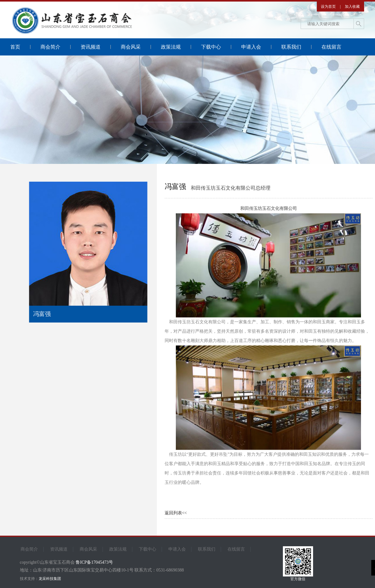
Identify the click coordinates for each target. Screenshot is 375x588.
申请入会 (251, 47)
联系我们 (291, 47)
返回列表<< (176, 513)
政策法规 (171, 47)
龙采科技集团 (50, 579)
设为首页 (328, 7)
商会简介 (50, 47)
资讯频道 (91, 47)
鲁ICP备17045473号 (94, 562)
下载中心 (211, 47)
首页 (15, 47)
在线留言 (331, 47)
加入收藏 (352, 7)
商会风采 (131, 47)
